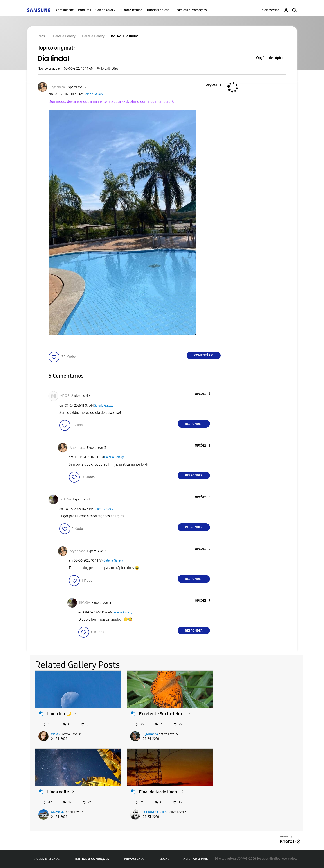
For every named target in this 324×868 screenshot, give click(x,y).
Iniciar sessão (270, 10)
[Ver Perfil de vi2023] (65, 396)
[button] (213, 85)
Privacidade (134, 859)
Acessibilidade (47, 859)
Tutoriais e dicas (158, 10)
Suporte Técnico (131, 10)
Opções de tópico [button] (270, 58)
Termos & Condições (92, 859)
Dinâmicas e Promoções (190, 10)
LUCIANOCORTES (63, 812)
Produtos (84, 10)
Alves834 (241, 734)
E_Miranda (150, 734)
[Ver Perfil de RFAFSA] (66, 499)
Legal (164, 859)
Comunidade (65, 10)
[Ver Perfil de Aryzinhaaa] (57, 87)
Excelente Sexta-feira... (162, 714)
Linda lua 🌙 (59, 714)
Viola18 (56, 734)
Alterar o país (196, 859)
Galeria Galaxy (105, 10)
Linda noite (242, 714)
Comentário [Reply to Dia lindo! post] (204, 355)
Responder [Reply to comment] (194, 424)
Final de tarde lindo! (67, 792)
